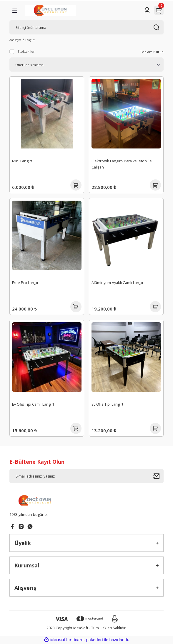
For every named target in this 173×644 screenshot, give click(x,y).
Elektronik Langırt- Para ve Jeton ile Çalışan (122, 164)
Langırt (30, 40)
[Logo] (50, 10)
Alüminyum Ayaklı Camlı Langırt (118, 283)
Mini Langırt (22, 161)
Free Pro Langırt (26, 283)
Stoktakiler (26, 51)
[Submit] (158, 476)
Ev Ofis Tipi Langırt (107, 404)
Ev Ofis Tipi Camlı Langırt (33, 404)
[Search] (86, 27)
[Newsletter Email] (86, 476)
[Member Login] (147, 10)
